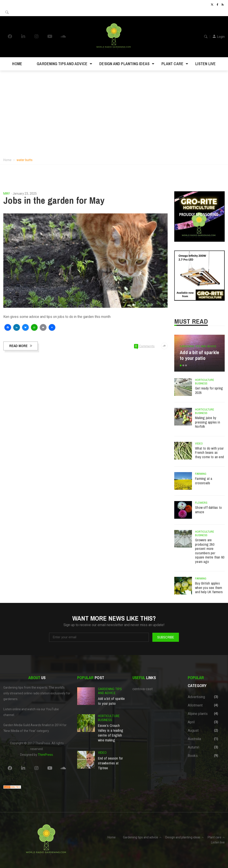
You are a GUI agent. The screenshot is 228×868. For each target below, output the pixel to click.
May (7, 194)
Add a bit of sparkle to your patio (199, 355)
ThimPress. (46, 755)
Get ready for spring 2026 (209, 390)
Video (199, 444)
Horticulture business (205, 382)
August (193, 731)
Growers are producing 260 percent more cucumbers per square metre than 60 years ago (210, 551)
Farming (201, 474)
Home (17, 64)
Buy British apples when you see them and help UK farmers (209, 588)
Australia (194, 739)
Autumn (194, 747)
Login (221, 37)
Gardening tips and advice (62, 64)
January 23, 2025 (25, 194)
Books (193, 756)
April (191, 722)
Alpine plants (198, 714)
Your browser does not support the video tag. (114, 102)
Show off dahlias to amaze (208, 510)
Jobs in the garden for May (54, 200)
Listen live (205, 64)
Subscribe (166, 637)
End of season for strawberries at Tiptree (110, 763)
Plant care (172, 64)
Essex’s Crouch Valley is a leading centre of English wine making (111, 733)
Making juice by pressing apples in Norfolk (208, 422)
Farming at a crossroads (204, 481)
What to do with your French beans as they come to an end (209, 453)
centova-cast (143, 689)
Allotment (195, 705)
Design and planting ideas (124, 64)
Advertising (196, 697)
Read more (18, 346)
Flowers (201, 503)
